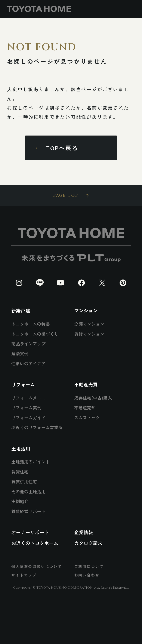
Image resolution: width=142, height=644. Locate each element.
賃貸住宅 (20, 472)
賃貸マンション (89, 334)
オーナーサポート (30, 532)
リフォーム (23, 384)
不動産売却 (85, 408)
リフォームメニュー (31, 398)
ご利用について (89, 566)
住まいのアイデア (28, 363)
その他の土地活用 (28, 492)
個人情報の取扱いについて (37, 566)
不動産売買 (86, 384)
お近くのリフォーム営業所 (37, 427)
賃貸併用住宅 (24, 482)
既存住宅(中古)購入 (93, 398)
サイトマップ (24, 575)
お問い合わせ (87, 575)
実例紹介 (20, 501)
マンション (86, 310)
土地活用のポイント (31, 462)
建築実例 (20, 353)
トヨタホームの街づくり (35, 334)
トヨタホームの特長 (31, 324)
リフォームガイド (28, 418)
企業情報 (84, 532)
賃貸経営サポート (28, 511)
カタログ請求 (88, 543)
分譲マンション (89, 324)
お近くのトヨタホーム (35, 543)
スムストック (87, 418)
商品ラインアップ (28, 344)
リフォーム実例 (26, 408)
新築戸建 (21, 310)
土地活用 (21, 448)
